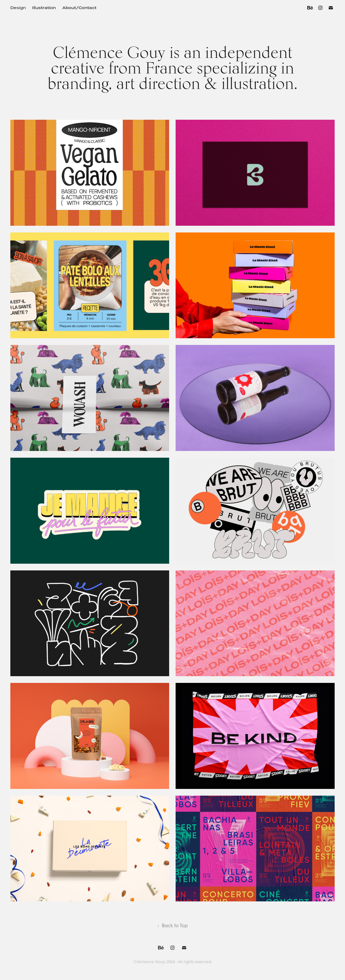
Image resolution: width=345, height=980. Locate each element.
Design (18, 8)
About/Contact (79, 8)
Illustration (44, 8)
